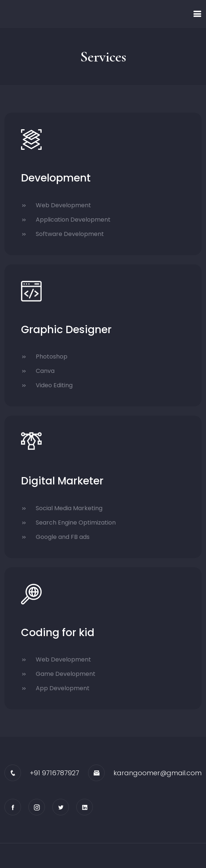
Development (56, 178)
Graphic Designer (66, 330)
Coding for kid (58, 633)
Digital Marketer (62, 481)
